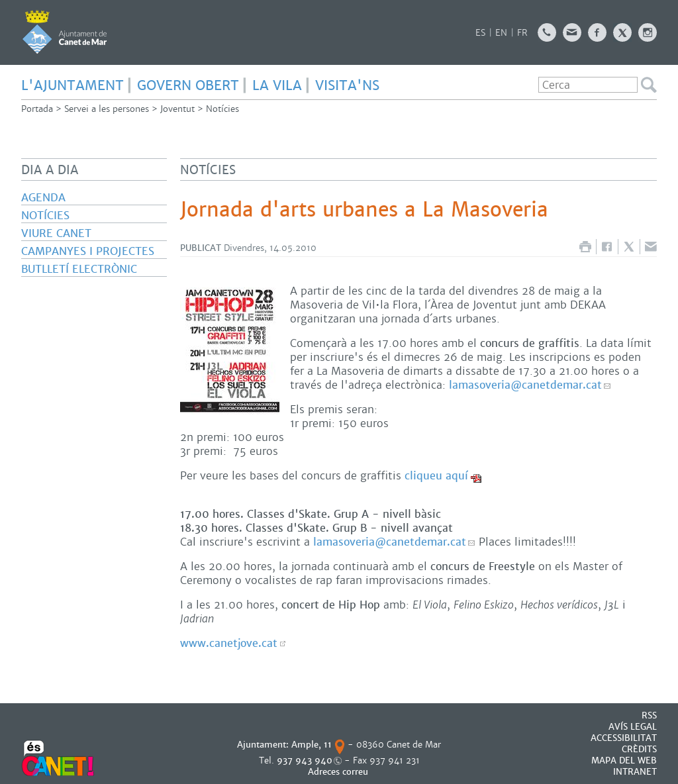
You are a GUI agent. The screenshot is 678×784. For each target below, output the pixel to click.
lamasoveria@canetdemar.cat (525, 385)
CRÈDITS (639, 749)
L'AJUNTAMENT (73, 85)
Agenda (43, 198)
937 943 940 (305, 760)
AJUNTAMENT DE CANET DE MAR (65, 32)
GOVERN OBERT (188, 85)
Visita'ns (347, 85)
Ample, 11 (312, 745)
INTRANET (635, 772)
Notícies (222, 109)
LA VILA (277, 85)
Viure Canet (56, 233)
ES (480, 33)
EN (501, 33)
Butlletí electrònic (79, 269)
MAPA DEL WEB (624, 760)
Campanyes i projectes (88, 251)
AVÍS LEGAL (633, 727)
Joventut (177, 109)
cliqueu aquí (436, 476)
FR (522, 33)
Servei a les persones (107, 109)
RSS (649, 715)
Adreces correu (339, 772)
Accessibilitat (624, 738)
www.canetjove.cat (229, 643)
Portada (37, 109)
